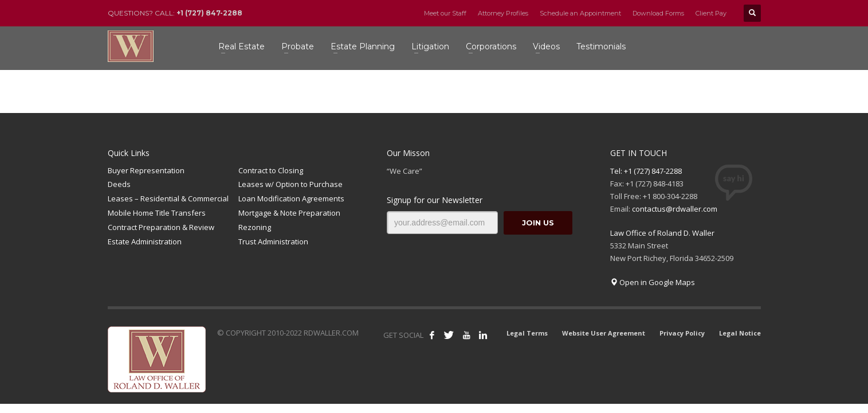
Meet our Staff (445, 13)
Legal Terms (527, 333)
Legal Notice (740, 333)
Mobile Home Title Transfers (157, 213)
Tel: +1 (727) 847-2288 (646, 171)
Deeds (119, 184)
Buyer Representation (146, 170)
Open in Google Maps (653, 282)
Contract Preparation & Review (161, 227)
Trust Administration (273, 241)
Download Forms (658, 13)
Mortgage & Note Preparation (289, 213)
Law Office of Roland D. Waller (662, 233)
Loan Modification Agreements (291, 198)
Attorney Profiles (503, 13)
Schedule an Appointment (580, 13)
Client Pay (711, 13)
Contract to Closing (271, 170)
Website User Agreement (604, 333)
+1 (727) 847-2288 (209, 13)
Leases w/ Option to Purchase (290, 184)
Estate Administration (145, 241)
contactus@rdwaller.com (675, 209)
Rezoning (255, 227)
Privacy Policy (682, 333)
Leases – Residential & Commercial (168, 198)
